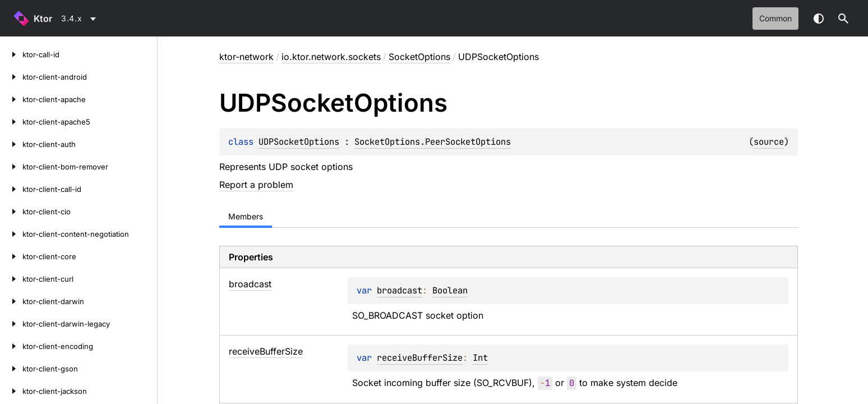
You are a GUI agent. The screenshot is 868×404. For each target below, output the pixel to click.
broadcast (400, 290)
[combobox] (80, 19)
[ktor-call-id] (11, 54)
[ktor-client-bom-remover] (11, 167)
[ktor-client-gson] (11, 369)
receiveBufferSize (420, 358)
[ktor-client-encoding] (11, 346)
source (769, 142)
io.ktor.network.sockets (331, 57)
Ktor (43, 19)
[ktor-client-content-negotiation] (11, 234)
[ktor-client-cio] (11, 212)
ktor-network (246, 57)
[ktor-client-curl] (11, 279)
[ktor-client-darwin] (11, 301)
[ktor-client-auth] (11, 144)
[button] (843, 19)
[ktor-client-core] (11, 256)
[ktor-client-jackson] (11, 391)
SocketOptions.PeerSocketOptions (433, 142)
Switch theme (819, 19)
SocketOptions (419, 57)
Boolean (450, 290)
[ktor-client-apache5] (11, 122)
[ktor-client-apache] (11, 99)
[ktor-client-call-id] (11, 189)
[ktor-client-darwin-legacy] (11, 324)
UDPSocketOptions (299, 142)
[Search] (843, 19)
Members (246, 216)
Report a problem (256, 185)
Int (480, 358)
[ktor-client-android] (11, 77)
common (775, 18)
